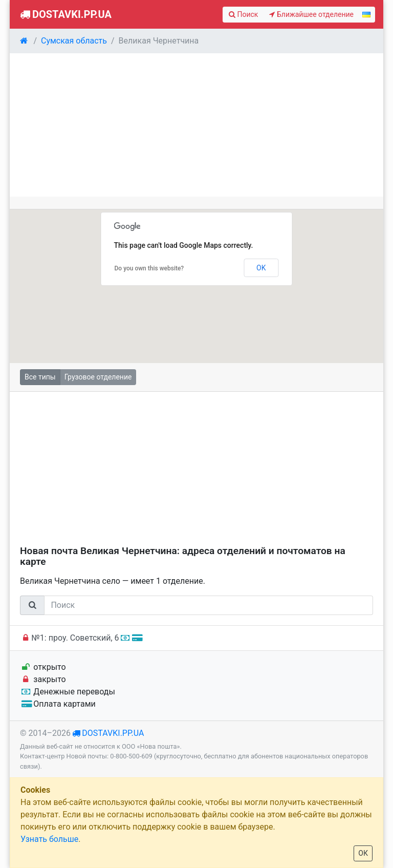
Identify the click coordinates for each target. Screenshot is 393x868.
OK (261, 268)
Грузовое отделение (98, 377)
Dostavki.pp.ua (65, 14)
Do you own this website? (149, 268)
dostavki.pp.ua (113, 733)
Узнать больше (49, 839)
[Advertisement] (196, 125)
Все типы (40, 377)
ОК (363, 853)
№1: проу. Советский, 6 (81, 638)
